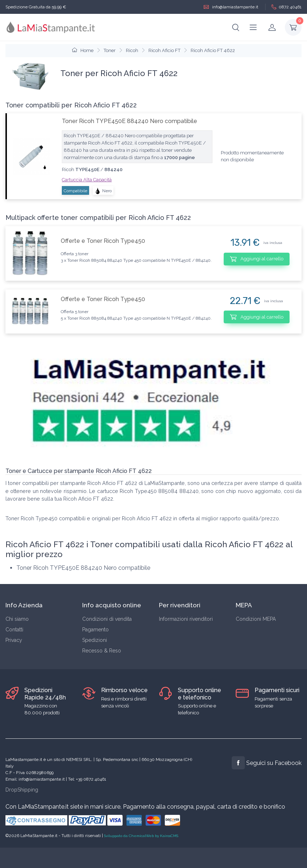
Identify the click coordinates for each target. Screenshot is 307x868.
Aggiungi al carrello (257, 259)
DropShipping (22, 790)
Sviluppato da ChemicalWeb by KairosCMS (141, 836)
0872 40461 (286, 7)
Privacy (14, 640)
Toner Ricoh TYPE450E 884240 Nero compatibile (129, 121)
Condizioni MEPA (256, 619)
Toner (110, 50)
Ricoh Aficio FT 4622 (213, 50)
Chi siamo (17, 619)
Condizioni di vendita (107, 619)
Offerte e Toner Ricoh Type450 (103, 241)
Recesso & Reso (102, 651)
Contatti (14, 630)
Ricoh (132, 50)
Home (83, 50)
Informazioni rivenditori (186, 619)
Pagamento (95, 630)
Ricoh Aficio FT (164, 50)
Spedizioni (95, 640)
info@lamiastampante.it (231, 7)
